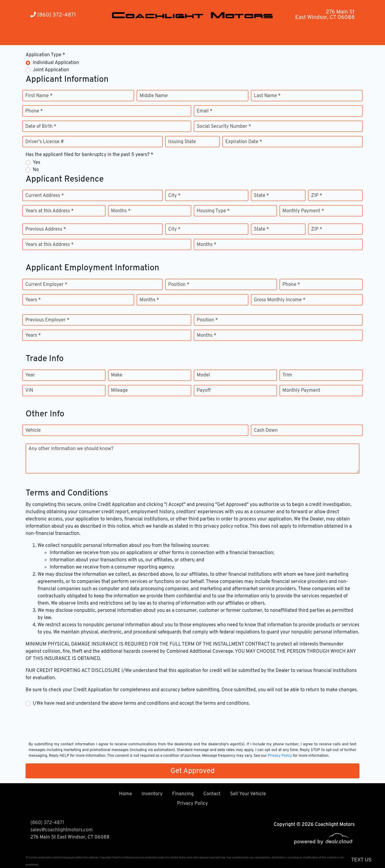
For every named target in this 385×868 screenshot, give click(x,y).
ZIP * (317, 196)
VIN (29, 391)
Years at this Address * (49, 211)
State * (261, 196)
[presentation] (71, 724)
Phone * (34, 111)
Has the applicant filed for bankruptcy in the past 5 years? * (89, 155)
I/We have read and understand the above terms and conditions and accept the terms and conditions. (141, 704)
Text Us (361, 860)
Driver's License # (45, 142)
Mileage (119, 391)
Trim (287, 375)
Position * (179, 285)
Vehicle (33, 431)
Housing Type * (213, 211)
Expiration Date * (244, 142)
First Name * (39, 96)
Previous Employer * (47, 320)
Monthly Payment (301, 391)
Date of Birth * (41, 127)
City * (174, 196)
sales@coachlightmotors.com (62, 830)
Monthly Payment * (303, 211)
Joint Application (51, 70)
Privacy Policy (280, 756)
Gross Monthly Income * (280, 300)
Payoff (204, 391)
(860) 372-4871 (53, 15)
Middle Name (154, 96)
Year (30, 375)
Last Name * (267, 96)
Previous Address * (46, 229)
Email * (205, 111)
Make (117, 375)
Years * (33, 300)
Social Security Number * (224, 127)
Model (203, 375)
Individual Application (56, 63)
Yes (37, 163)
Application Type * (45, 55)
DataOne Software (123, 858)
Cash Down (266, 431)
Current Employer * (46, 285)
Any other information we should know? (71, 449)
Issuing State (182, 142)
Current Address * (45, 196)
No (36, 170)
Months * (121, 211)
